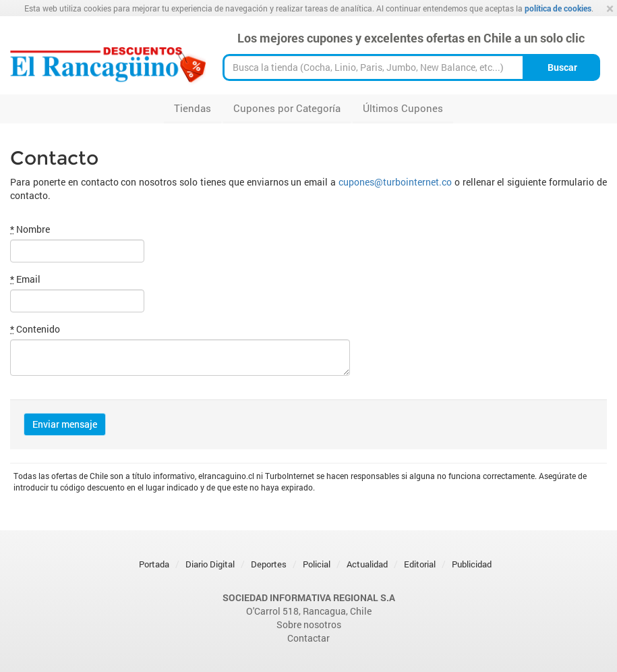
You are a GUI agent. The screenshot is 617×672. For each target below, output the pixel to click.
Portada (154, 564)
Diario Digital (210, 564)
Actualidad (367, 564)
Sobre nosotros (309, 624)
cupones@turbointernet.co (395, 182)
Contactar (308, 638)
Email (25, 279)
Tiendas (193, 108)
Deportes (269, 564)
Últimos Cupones (403, 108)
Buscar (562, 67)
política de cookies (558, 8)
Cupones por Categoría (287, 108)
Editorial (420, 564)
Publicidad (472, 564)
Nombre (30, 229)
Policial (317, 564)
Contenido (35, 329)
